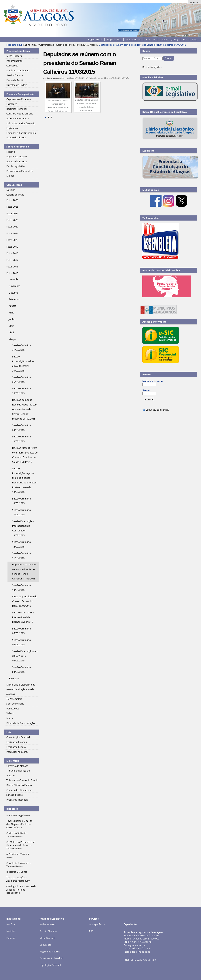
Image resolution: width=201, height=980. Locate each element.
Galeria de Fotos (65, 45)
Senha (146, 390)
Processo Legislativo (18, 51)
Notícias (11, 931)
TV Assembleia (151, 218)
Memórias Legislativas (18, 815)
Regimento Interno (50, 952)
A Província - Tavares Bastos (18, 856)
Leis (9, 732)
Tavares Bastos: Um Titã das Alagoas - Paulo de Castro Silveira (19, 824)
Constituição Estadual (51, 958)
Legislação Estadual (50, 965)
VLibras (192, 35)
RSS (185, 39)
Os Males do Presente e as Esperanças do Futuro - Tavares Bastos (21, 845)
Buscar (146, 51)
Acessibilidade (134, 39)
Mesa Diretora (47, 938)
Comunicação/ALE (55, 78)
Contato (151, 39)
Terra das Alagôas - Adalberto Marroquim (18, 879)
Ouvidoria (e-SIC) (169, 39)
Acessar (194, 2)
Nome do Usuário (152, 381)
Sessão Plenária (48, 931)
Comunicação (47, 45)
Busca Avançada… (152, 67)
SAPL (194, 39)
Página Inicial (95, 39)
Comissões (45, 945)
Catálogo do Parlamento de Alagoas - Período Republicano (21, 890)
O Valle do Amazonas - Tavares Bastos (19, 865)
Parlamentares (48, 924)
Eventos (11, 938)
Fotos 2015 (82, 45)
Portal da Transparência (20, 94)
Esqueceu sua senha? (156, 410)
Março (93, 45)
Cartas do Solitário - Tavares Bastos (17, 835)
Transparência (97, 924)
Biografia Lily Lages (17, 872)
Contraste (181, 35)
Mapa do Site (114, 39)
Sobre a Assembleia (18, 147)
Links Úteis (13, 761)
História (11, 924)
